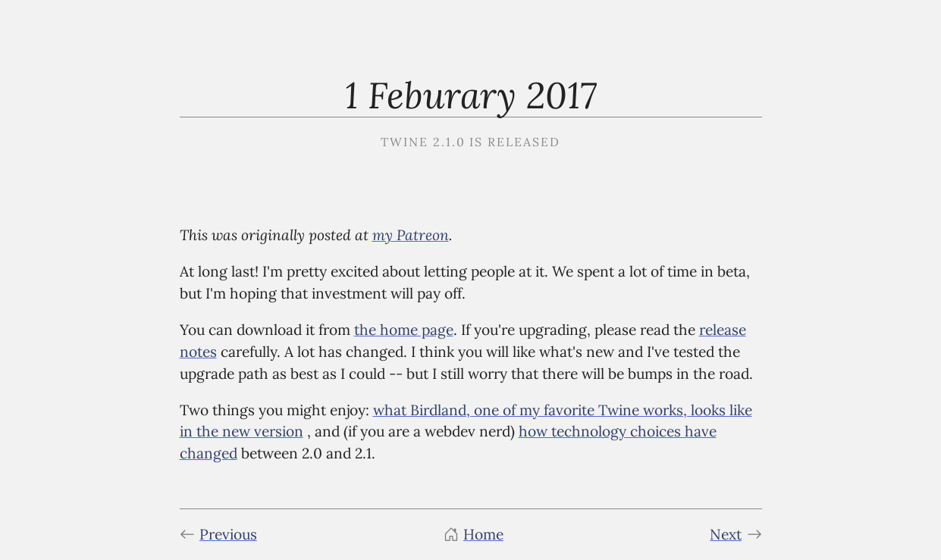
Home (474, 534)
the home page (404, 330)
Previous (218, 534)
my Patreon (411, 235)
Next (736, 534)
